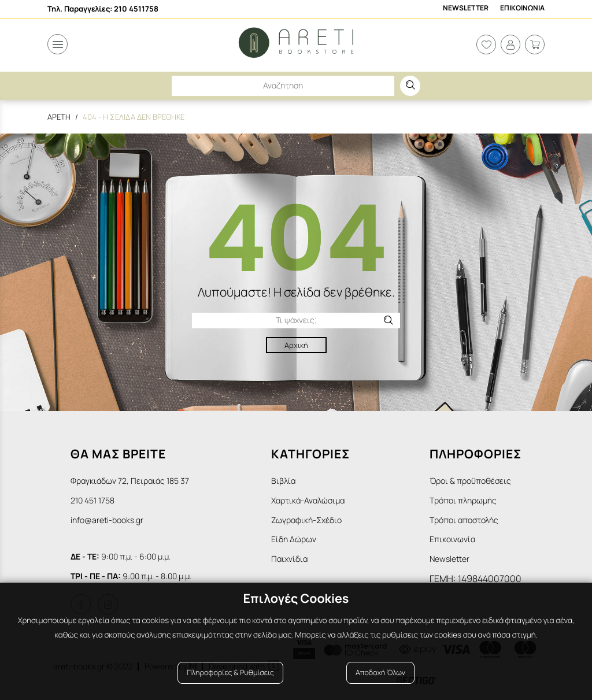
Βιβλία (283, 481)
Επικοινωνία (452, 539)
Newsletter (466, 8)
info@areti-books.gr (107, 520)
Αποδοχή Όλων (380, 673)
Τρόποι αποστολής (464, 520)
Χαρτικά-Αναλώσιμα (308, 500)
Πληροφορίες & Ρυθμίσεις (230, 673)
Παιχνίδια (289, 559)
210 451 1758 (92, 500)
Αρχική (296, 345)
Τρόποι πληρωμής (463, 500)
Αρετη (59, 117)
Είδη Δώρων (294, 539)
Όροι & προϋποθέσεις (470, 481)
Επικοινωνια (522, 8)
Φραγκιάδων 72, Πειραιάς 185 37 (130, 481)
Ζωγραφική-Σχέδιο (306, 520)
